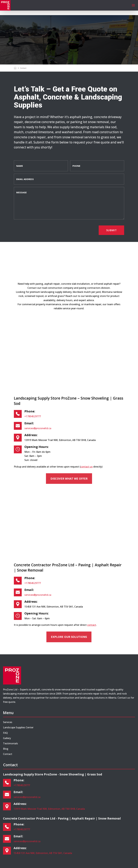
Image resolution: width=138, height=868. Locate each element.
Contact (8, 754)
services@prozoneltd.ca (38, 428)
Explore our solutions (69, 637)
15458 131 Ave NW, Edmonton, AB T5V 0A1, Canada (43, 853)
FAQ (5, 733)
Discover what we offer (69, 479)
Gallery (7, 738)
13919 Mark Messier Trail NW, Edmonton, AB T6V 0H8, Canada (49, 809)
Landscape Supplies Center (18, 727)
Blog (6, 749)
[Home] (15, 68)
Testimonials (10, 743)
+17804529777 (33, 416)
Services (8, 722)
